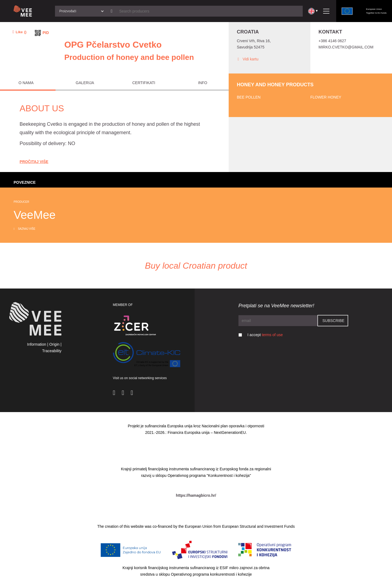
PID (46, 33)
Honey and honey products (275, 85)
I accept (265, 335)
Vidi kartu (248, 59)
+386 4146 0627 (332, 41)
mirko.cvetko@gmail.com (346, 47)
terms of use (272, 335)
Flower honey (326, 97)
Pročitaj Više (34, 162)
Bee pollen (249, 97)
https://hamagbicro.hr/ (196, 495)
